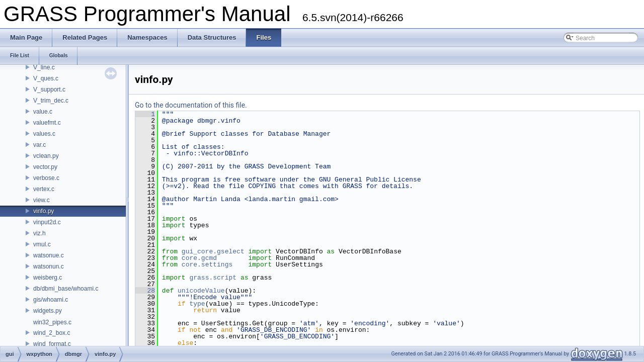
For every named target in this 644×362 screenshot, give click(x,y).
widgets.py (48, 311)
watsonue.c (49, 255)
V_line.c (44, 67)
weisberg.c (48, 278)
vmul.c (42, 244)
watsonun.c (49, 266)
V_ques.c (46, 78)
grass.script (213, 278)
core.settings (207, 264)
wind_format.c (52, 344)
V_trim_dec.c (51, 101)
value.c (43, 112)
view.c (42, 200)
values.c (44, 134)
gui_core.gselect (213, 251)
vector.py (45, 167)
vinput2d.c (47, 222)
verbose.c (46, 178)
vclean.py (46, 156)
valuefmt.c (47, 123)
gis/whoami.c (51, 300)
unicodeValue (201, 291)
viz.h (39, 233)
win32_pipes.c (52, 322)
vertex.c (44, 189)
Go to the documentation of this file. (191, 105)
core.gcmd (199, 258)
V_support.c (49, 89)
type (197, 304)
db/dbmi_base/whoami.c (66, 289)
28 (145, 291)
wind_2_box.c (52, 333)
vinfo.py (44, 211)
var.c (39, 145)
